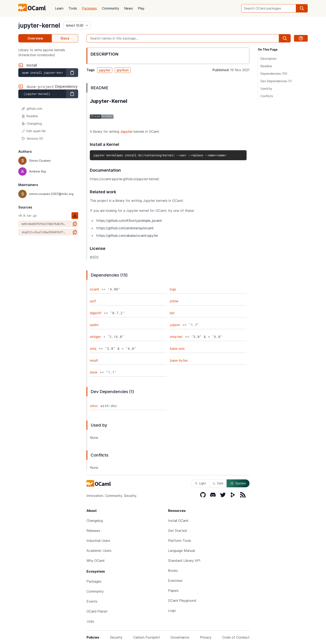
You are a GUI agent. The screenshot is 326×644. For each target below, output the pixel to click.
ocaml (94, 289)
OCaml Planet (97, 611)
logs (173, 289)
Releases (93, 531)
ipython (123, 70)
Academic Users (99, 551)
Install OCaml (178, 521)
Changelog (32, 123)
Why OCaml (95, 561)
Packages (89, 8)
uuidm (94, 325)
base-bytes (179, 360)
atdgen (95, 337)
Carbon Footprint (147, 637)
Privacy (206, 637)
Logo (172, 610)
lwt (172, 313)
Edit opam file (34, 131)
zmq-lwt (176, 337)
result (94, 360)
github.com (32, 109)
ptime (174, 301)
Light (200, 483)
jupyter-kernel (39, 25)
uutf (93, 301)
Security (116, 637)
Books (173, 571)
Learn (59, 8)
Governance (180, 637)
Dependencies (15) (274, 74)
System (238, 483)
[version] (77, 25)
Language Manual (181, 551)
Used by (266, 89)
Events (92, 601)
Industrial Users (98, 541)
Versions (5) (32, 138)
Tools (73, 8)
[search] (302, 8)
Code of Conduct (236, 637)
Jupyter (126, 132)
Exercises (175, 581)
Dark (218, 483)
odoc (94, 406)
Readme (30, 116)
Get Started (177, 531)
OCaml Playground (182, 601)
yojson (175, 325)
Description (269, 59)
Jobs (90, 621)
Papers (173, 591)
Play (141, 8)
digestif (96, 313)
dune (94, 372)
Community (111, 8)
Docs (65, 38)
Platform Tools (180, 541)
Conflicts (267, 96)
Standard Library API (184, 561)
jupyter (105, 70)
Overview (35, 38)
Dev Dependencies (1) (276, 81)
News (128, 8)
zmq (93, 349)
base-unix (177, 349)
